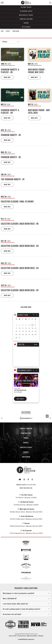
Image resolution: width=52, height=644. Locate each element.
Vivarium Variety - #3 (11, 135)
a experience (26, 639)
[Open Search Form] (50, 3)
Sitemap (41, 636)
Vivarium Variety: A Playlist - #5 (10, 71)
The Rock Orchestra (20, 390)
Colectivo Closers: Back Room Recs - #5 (20, 224)
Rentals (26, 443)
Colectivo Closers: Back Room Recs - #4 (20, 246)
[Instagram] (24, 479)
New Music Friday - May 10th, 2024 (39, 111)
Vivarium (26, 23)
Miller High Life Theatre (26, 15)
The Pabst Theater (26, 7)
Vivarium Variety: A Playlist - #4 (10, 111)
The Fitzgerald (26, 27)
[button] (34, 315)
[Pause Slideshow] (47, 416)
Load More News (26, 307)
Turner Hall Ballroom (26, 19)
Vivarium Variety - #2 (11, 157)
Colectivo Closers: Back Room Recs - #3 (20, 268)
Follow (36, 344)
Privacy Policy (22, 636)
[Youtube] (20, 479)
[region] (26, 327)
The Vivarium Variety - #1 (13, 179)
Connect (8, 31)
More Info (7, 77)
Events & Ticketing (26, 429)
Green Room (26, 457)
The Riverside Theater (26, 11)
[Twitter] (32, 479)
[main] (26, 219)
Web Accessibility (32, 636)
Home (2, 31)
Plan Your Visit (26, 433)
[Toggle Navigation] (2, 3)
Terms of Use (13, 636)
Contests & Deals (26, 447)
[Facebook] (28, 479)
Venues (26, 438)
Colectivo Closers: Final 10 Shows (17, 201)
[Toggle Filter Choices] (10, 42)
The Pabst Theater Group (26, 3)
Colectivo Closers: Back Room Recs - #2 (20, 290)
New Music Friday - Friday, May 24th (37, 71)
